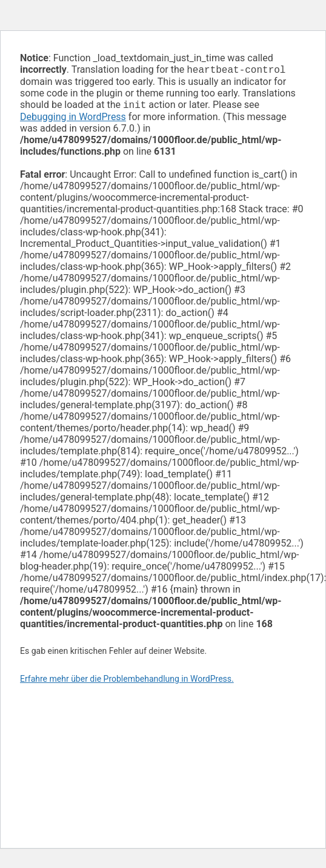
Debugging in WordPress (73, 119)
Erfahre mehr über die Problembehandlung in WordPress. (127, 681)
